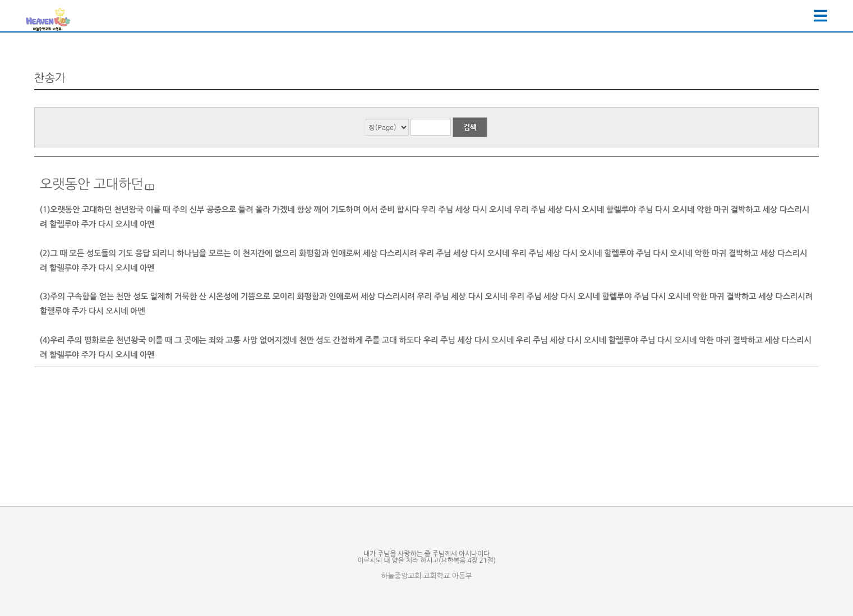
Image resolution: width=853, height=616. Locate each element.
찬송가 (50, 78)
